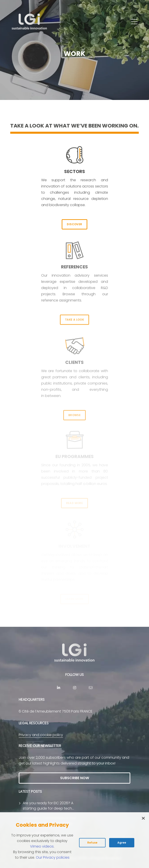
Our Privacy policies (53, 857)
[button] (134, 22)
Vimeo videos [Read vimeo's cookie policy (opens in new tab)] (42, 846)
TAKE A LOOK (74, 315)
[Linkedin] (59, 688)
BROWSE (74, 411)
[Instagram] (75, 688)
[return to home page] (30, 22)
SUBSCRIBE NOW (75, 778)
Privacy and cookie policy (41, 735)
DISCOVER (74, 224)
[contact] (91, 688)
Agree (122, 843)
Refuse (92, 843)
